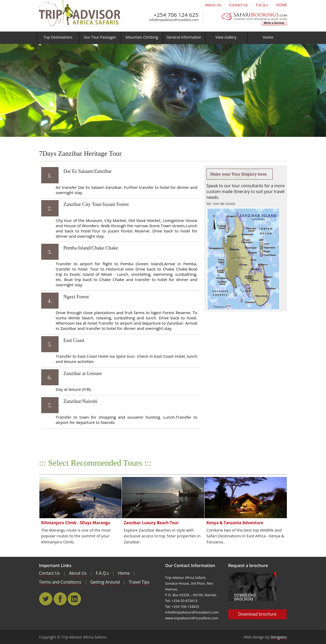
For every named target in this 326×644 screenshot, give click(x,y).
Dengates (279, 637)
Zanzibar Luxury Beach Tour (151, 523)
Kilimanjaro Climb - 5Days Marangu (76, 523)
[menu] (163, 38)
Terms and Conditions (60, 582)
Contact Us (238, 5)
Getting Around (105, 582)
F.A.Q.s (262, 5)
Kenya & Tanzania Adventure (235, 523)
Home (124, 573)
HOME (282, 5)
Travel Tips (139, 582)
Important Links (55, 565)
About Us (213, 5)
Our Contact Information (190, 565)
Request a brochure (248, 565)
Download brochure (257, 614)
